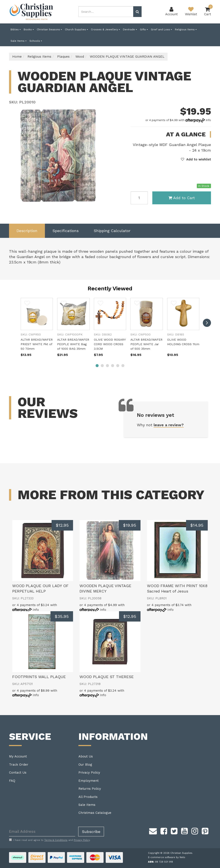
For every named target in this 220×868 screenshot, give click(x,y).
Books (29, 29)
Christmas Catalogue (95, 813)
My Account (18, 756)
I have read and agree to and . (50, 840)
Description (27, 231)
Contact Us (18, 773)
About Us (86, 756)
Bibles (16, 29)
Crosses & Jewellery (105, 29)
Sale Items (18, 41)
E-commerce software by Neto (167, 857)
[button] (196, 159)
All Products (88, 797)
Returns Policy (90, 789)
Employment (89, 781)
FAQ (12, 781)
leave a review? (169, 425)
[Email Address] (42, 832)
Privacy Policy (89, 773)
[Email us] (153, 831)
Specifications (66, 231)
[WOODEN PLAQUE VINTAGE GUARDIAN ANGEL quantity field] (139, 198)
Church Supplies (76, 29)
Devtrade (130, 29)
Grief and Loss (161, 29)
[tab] (27, 231)
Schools (36, 41)
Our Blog (85, 765)
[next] (207, 323)
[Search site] (137, 12)
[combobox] (106, 12)
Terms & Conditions (56, 840)
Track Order (19, 765)
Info (208, 120)
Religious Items (186, 29)
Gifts (144, 29)
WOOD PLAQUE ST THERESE (107, 677)
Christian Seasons (49, 29)
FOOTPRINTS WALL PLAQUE (39, 677)
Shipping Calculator (112, 231)
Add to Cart (182, 198)
